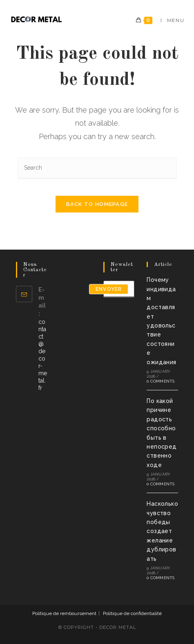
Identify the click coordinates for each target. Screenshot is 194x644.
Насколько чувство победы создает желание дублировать (162, 531)
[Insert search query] (97, 168)
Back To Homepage (97, 204)
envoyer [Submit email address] (109, 289)
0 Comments (161, 381)
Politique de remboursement (64, 613)
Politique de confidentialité (132, 613)
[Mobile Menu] (169, 20)
